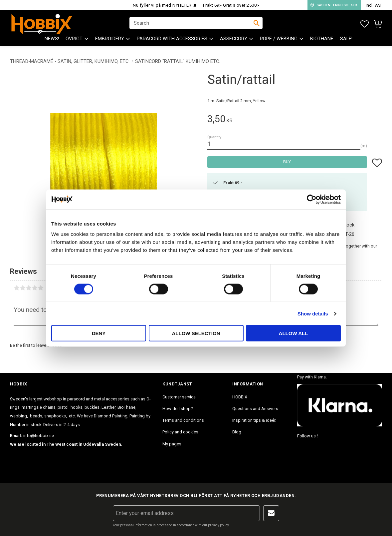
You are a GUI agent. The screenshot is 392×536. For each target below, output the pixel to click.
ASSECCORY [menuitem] (234, 40)
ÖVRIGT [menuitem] (74, 40)
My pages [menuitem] (172, 444)
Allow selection (196, 333)
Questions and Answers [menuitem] (255, 409)
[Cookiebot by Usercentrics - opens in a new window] (312, 199)
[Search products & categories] (192, 24)
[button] (365, 24)
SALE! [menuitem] (346, 40)
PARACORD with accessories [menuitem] (172, 40)
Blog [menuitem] (237, 432)
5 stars (41, 288)
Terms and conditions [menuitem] (183, 420)
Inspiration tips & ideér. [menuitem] (254, 420)
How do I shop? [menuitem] (178, 409)
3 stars (29, 288)
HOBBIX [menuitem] (240, 397)
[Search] (257, 24)
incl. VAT (374, 5)
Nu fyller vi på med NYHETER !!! (165, 5)
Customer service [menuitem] (179, 397)
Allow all (294, 333)
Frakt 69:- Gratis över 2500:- (231, 5)
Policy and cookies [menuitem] (180, 432)
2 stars (23, 288)
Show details (313, 313)
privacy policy (218, 525)
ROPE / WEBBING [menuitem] (279, 40)
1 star (17, 288)
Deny (99, 333)
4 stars (35, 288)
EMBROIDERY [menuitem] (110, 40)
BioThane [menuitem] (322, 40)
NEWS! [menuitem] (52, 40)
